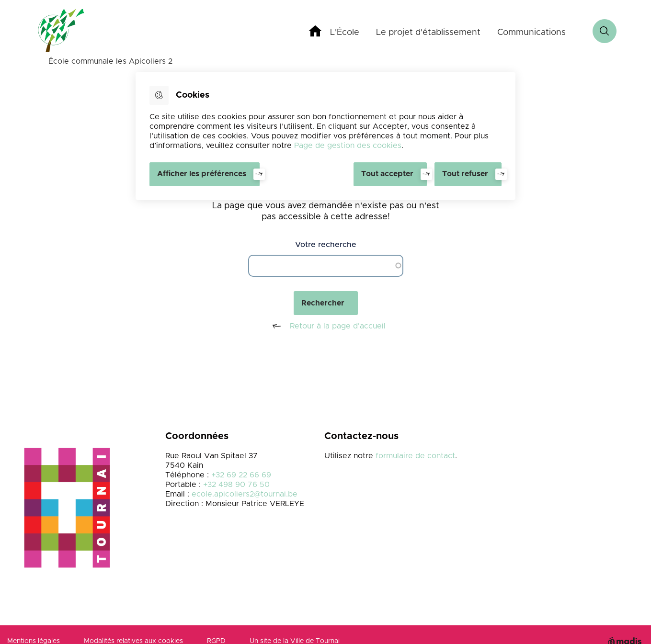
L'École (345, 33)
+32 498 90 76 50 (236, 485)
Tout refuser (465, 174)
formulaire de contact (415, 456)
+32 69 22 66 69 (241, 475)
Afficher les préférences (202, 174)
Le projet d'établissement (428, 33)
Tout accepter (387, 174)
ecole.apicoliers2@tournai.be (245, 494)
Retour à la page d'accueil (325, 326)
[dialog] (325, 136)
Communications (531, 33)
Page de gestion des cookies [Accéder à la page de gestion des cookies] (348, 146)
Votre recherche (326, 245)
